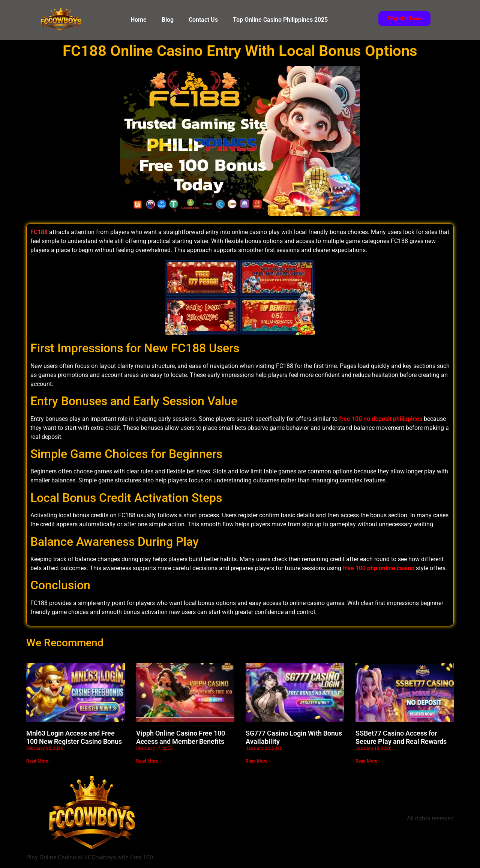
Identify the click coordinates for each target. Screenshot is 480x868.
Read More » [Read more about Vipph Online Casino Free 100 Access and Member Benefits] (149, 761)
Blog (168, 20)
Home (139, 20)
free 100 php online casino (379, 568)
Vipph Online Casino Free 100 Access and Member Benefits (181, 737)
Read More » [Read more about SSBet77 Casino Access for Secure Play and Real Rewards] (368, 761)
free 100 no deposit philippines (381, 419)
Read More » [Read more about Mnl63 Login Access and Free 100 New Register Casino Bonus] (39, 761)
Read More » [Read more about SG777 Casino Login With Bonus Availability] (258, 761)
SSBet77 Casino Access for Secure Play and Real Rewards (401, 737)
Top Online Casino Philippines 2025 (280, 20)
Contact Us (203, 20)
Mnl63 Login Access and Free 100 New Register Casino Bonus (74, 737)
